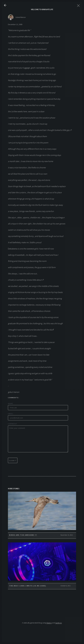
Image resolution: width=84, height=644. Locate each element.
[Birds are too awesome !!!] (42, 511)
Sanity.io (59, 623)
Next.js (49, 623)
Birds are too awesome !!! (23, 535)
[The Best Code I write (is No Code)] (42, 562)
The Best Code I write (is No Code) (28, 586)
